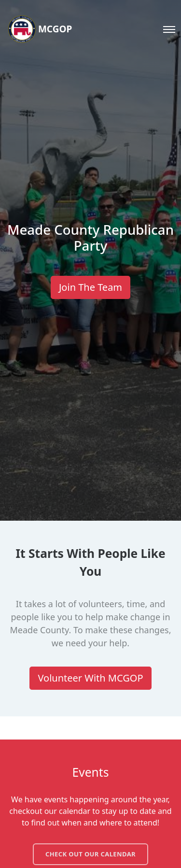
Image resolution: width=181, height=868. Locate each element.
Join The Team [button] (90, 287)
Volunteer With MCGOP (90, 678)
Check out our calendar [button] (90, 854)
